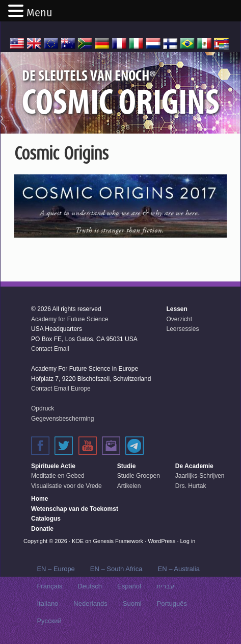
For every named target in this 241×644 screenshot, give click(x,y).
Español (129, 586)
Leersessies (182, 329)
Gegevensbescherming (62, 419)
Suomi (132, 603)
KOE (78, 541)
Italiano (47, 603)
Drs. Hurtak (191, 486)
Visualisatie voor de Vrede (66, 486)
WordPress (162, 541)
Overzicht (179, 319)
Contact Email (50, 349)
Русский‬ (49, 621)
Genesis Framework (118, 541)
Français (49, 586)
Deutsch (90, 586)
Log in (188, 541)
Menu (39, 13)
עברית (165, 586)
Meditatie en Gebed (58, 476)
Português (172, 603)
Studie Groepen (139, 476)
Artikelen (129, 486)
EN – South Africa (116, 569)
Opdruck (43, 408)
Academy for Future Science (70, 319)
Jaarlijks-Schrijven (200, 476)
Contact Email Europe (61, 389)
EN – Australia (178, 569)
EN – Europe (56, 569)
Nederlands (90, 603)
